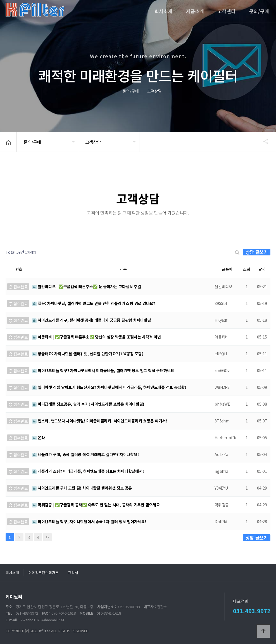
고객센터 (227, 11)
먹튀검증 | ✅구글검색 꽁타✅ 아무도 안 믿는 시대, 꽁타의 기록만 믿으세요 (96, 505)
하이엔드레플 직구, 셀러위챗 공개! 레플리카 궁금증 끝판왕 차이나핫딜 (92, 320)
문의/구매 (259, 11)
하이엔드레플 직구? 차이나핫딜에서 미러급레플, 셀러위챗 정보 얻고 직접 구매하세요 (103, 370)
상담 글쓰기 (257, 252)
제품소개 (195, 11)
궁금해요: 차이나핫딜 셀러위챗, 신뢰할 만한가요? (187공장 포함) (88, 354)
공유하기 (263, 141)
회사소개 (163, 11)
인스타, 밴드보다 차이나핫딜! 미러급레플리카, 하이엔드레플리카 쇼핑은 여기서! (99, 421)
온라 (38, 438)
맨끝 (47, 537)
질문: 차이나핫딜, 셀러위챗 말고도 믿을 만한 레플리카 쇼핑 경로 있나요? (94, 303)
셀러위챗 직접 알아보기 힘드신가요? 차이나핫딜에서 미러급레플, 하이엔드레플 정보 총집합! (109, 387)
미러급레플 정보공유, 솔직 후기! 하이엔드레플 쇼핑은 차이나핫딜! (88, 404)
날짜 (262, 269)
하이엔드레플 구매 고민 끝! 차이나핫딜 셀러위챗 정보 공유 (82, 488)
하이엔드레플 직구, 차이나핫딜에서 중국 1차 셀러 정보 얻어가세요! (89, 521)
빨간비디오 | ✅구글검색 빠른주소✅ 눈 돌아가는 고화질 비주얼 (87, 286)
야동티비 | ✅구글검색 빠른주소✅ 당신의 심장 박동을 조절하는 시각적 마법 (97, 337)
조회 (247, 269)
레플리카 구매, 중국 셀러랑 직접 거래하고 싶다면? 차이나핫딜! (85, 454)
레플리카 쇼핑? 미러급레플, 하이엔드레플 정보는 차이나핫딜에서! (88, 471)
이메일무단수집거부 (44, 573)
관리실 (73, 573)
